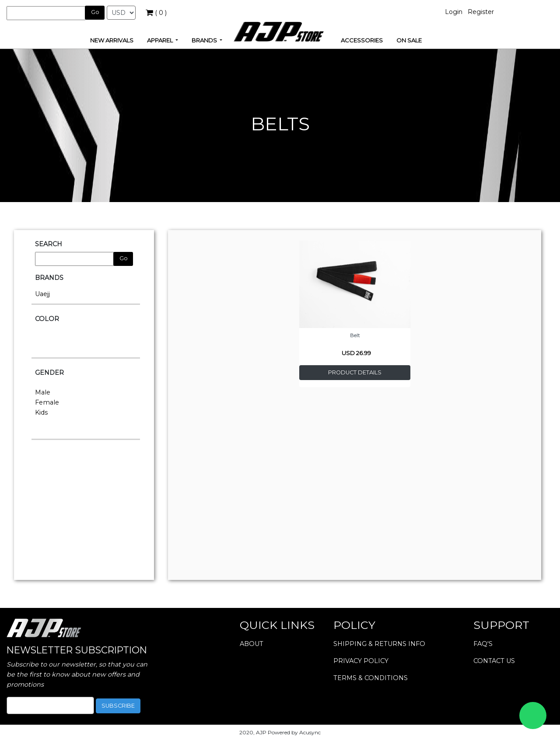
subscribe (118, 706)
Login (454, 12)
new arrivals (112, 40)
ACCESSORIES (362, 40)
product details (355, 372)
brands (205, 40)
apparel (161, 40)
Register (481, 12)
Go (95, 12)
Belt (355, 335)
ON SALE (409, 40)
